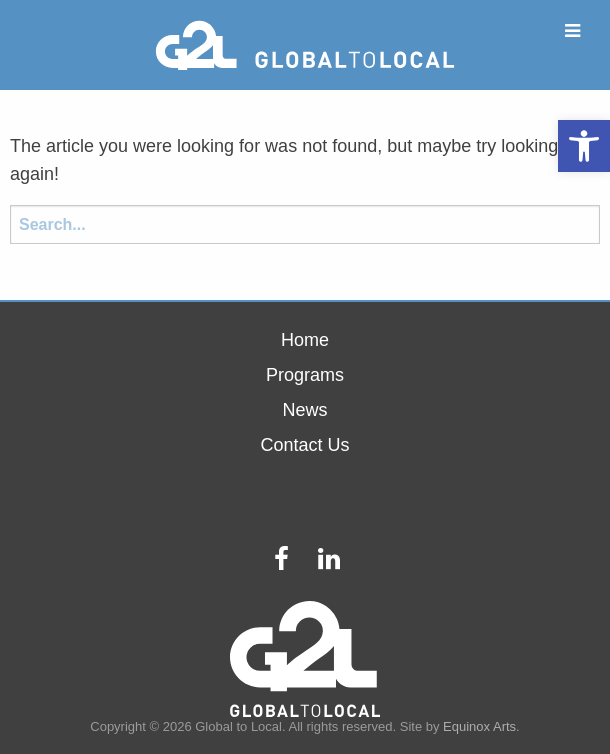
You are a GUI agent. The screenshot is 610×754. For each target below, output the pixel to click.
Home (305, 340)
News (304, 410)
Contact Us (304, 445)
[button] (584, 146)
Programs (305, 375)
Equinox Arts (479, 726)
